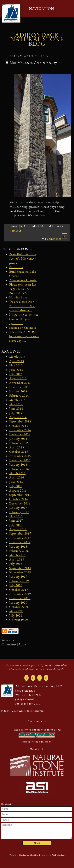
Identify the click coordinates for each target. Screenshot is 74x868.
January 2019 (18, 577)
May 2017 (16, 516)
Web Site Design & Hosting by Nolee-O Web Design (37, 855)
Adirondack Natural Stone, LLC (39, 686)
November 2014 (20, 430)
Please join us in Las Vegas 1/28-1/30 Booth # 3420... (23, 289)
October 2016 (19, 499)
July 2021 (16, 615)
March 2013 (17, 357)
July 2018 (16, 564)
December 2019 (20, 598)
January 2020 (18, 603)
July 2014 (16, 413)
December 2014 (20, 434)
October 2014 (19, 426)
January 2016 (18, 465)
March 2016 (17, 473)
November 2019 (20, 594)
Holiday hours (19, 297)
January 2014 (18, 391)
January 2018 (18, 547)
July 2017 (16, 525)
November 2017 (20, 538)
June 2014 (16, 408)
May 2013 (16, 365)
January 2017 (18, 508)
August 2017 (18, 529)
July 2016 (16, 486)
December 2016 (20, 503)
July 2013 (16, 374)
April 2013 (17, 361)
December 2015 (20, 460)
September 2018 (20, 568)
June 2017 (16, 521)
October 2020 (19, 607)
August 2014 (18, 417)
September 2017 (20, 533)
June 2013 (16, 370)
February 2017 (19, 512)
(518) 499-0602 (25, 699)
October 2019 (19, 590)
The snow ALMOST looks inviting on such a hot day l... (24, 336)
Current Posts (19, 620)
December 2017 (20, 542)
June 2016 (16, 482)
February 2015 (19, 443)
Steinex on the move (23, 328)
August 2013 (18, 378)
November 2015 (20, 456)
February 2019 (19, 581)
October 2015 (19, 452)
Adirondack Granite (23, 280)
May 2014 (16, 404)
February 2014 (19, 396)
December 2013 (20, 387)
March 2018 (17, 555)
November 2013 (20, 383)
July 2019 (16, 585)
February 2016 (19, 469)
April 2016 (17, 477)
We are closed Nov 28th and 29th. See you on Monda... (22, 306)
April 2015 (17, 447)
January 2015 (18, 439)
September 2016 (20, 495)
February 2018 (19, 551)
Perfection (16, 267)
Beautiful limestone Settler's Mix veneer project (23, 259)
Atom (22, 644)
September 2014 (20, 421)
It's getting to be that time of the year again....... (24, 319)
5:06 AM (16, 231)
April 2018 (17, 559)
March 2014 (17, 400)
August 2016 (18, 491)
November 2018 (20, 572)
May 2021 (16, 611)
